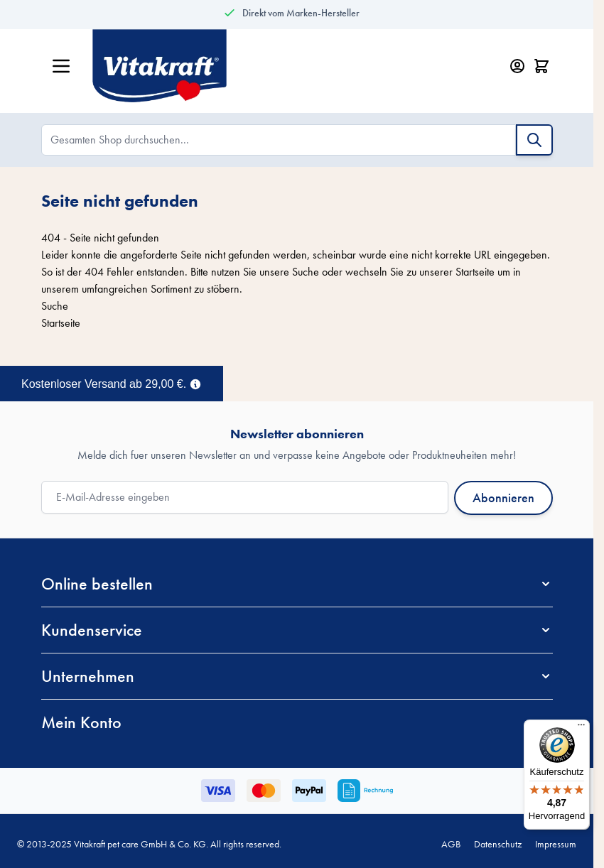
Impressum (556, 844)
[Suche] (534, 140)
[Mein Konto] (517, 66)
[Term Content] (195, 383)
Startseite (475, 272)
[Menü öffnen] (61, 66)
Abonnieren (503, 498)
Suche (306, 272)
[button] (297, 584)
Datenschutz (498, 844)
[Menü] (581, 728)
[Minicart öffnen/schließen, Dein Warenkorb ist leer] (541, 66)
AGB (451, 844)
